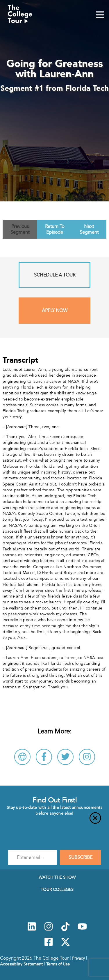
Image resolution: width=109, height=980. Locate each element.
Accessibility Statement (21, 964)
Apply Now (55, 311)
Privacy (78, 958)
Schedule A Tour (55, 275)
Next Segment (89, 229)
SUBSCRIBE (81, 857)
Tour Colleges (57, 889)
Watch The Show (57, 877)
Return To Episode (55, 229)
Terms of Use (58, 964)
